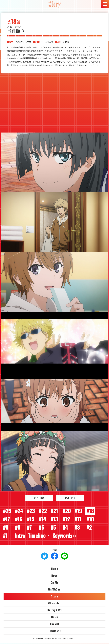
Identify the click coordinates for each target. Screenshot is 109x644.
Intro (20, 536)
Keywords (65, 536)
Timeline (38, 536)
